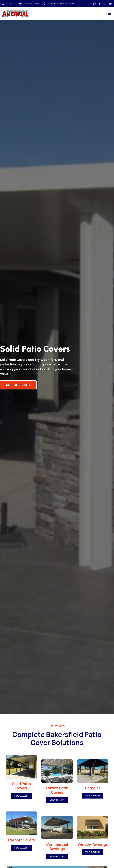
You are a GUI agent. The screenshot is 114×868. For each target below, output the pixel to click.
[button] (110, 14)
